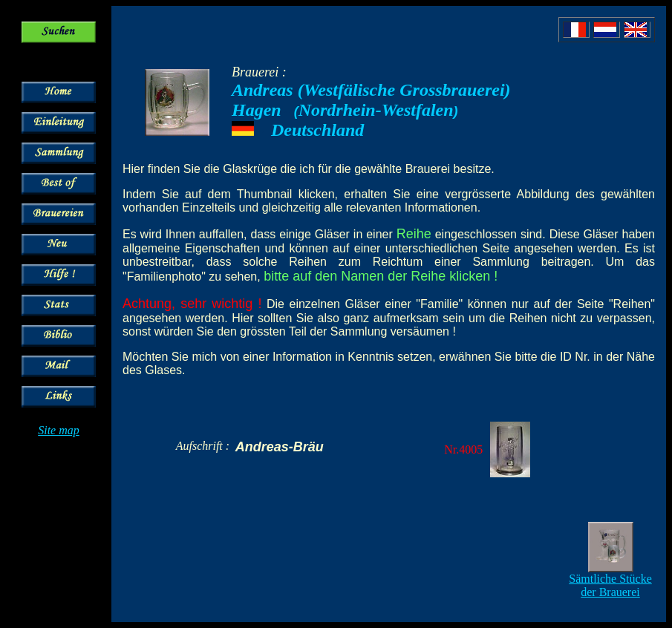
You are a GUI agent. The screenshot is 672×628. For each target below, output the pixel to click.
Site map (59, 430)
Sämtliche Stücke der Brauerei (610, 585)
